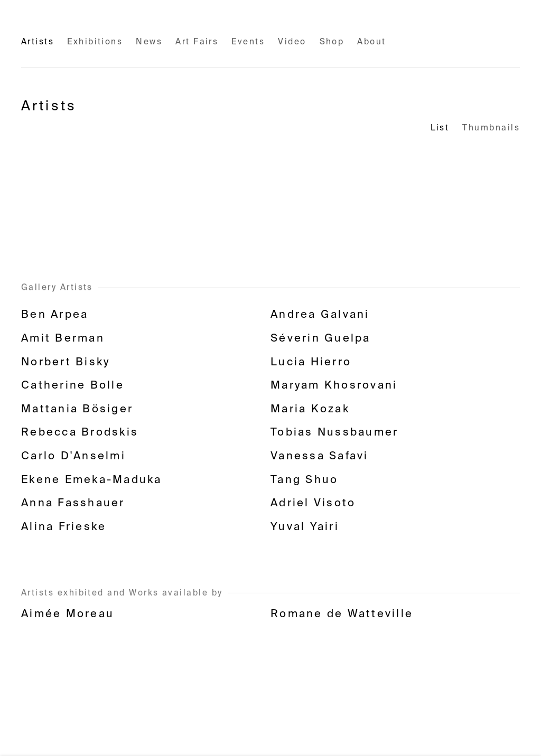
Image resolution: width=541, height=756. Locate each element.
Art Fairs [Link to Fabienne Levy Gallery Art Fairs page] (197, 42)
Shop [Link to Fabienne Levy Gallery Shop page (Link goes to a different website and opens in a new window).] (332, 42)
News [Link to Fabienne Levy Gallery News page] (149, 42)
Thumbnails (491, 128)
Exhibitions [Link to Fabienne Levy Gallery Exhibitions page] (95, 42)
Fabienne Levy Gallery (90, 23)
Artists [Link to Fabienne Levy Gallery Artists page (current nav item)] (38, 42)
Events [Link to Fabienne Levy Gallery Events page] (248, 42)
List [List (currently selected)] (440, 128)
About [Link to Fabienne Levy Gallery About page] (371, 42)
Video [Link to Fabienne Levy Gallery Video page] (292, 42)
